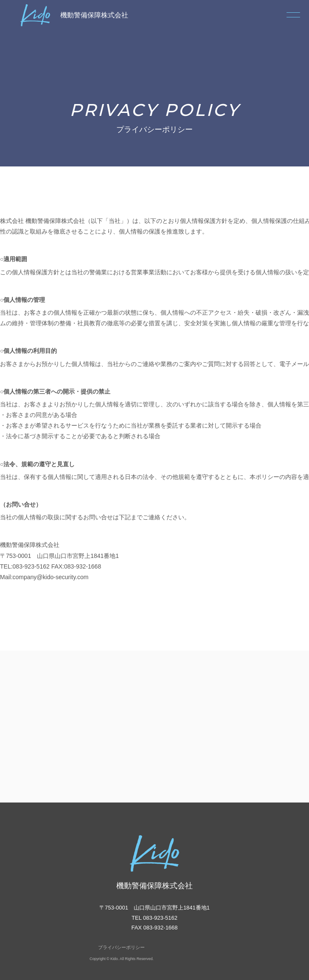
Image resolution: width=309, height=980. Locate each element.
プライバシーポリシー (121, 947)
